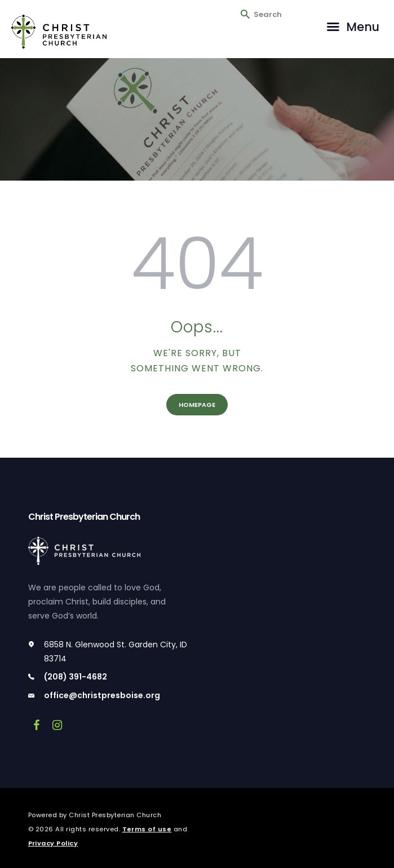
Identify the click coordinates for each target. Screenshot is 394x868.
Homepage (197, 405)
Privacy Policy (53, 843)
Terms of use (147, 829)
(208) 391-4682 (76, 677)
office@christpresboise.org (102, 695)
